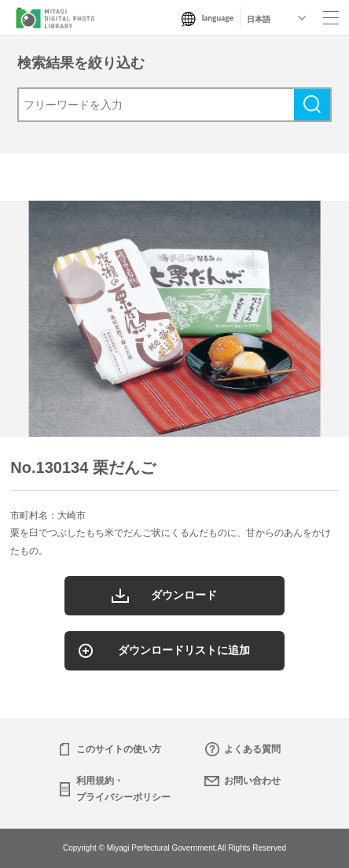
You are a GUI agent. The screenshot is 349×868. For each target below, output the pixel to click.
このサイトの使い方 (119, 749)
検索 (312, 105)
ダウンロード (184, 595)
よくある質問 (252, 749)
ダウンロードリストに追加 (184, 650)
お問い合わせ (252, 781)
